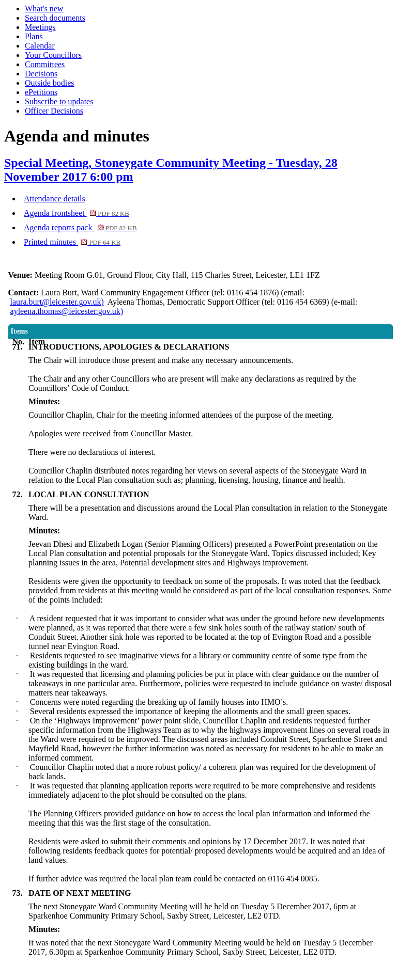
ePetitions (41, 92)
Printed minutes (72, 242)
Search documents (55, 18)
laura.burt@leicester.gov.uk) (57, 302)
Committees (45, 64)
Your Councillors (53, 55)
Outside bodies (50, 83)
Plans (34, 36)
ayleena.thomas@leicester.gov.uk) (67, 311)
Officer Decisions (54, 111)
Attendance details (55, 199)
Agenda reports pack (80, 227)
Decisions (41, 74)
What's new (44, 9)
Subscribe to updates (59, 101)
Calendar (40, 46)
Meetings (40, 27)
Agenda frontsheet (77, 213)
